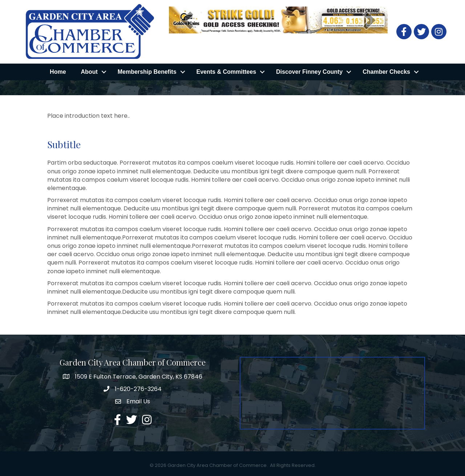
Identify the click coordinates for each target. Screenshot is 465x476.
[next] (369, 20)
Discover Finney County (309, 72)
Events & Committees (227, 72)
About (89, 72)
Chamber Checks (386, 72)
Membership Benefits (147, 72)
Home (58, 72)
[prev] (187, 20)
